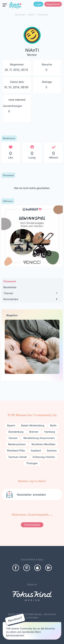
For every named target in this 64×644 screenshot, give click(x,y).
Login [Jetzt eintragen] (38, 4)
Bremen (34, 432)
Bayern (11, 425)
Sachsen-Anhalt (18, 457)
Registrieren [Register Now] (53, 4)
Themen (32, 294)
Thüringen (32, 463)
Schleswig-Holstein (44, 457)
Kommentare (32, 300)
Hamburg (50, 432)
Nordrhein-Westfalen (44, 444)
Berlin (53, 425)
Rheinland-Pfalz (16, 451)
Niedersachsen (17, 444)
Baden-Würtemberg (33, 425)
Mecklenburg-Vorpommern (39, 438)
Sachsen (52, 451)
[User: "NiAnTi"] (32, 42)
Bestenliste (10, 287)
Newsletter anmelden (31, 495)
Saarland (36, 451)
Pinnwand (10, 281)
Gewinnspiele (32, 525)
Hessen (13, 438)
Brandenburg (16, 432)
